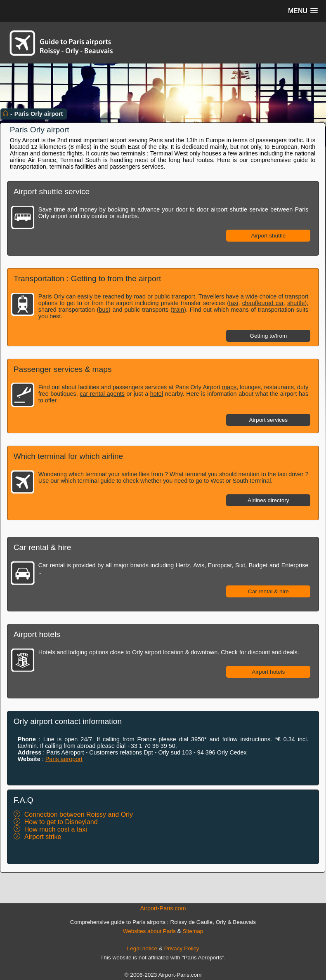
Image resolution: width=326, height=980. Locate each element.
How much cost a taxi (56, 829)
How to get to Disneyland (61, 822)
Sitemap (193, 931)
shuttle (296, 303)
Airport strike (43, 837)
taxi (234, 303)
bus (104, 310)
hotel (157, 394)
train (178, 310)
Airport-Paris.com (163, 908)
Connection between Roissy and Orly (79, 814)
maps (229, 387)
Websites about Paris (149, 931)
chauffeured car (263, 303)
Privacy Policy (182, 948)
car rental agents (102, 394)
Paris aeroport (64, 759)
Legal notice (142, 948)
